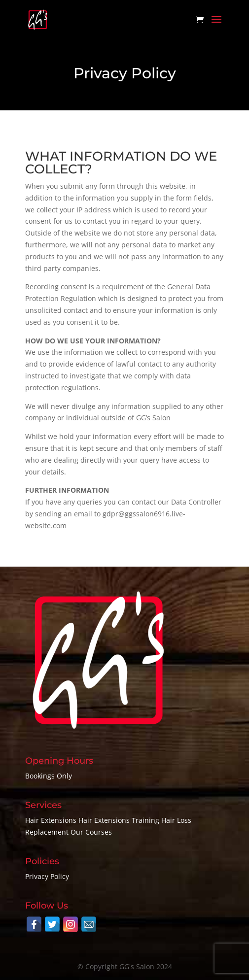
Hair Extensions (51, 820)
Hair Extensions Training (119, 820)
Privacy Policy (47, 876)
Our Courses (91, 832)
